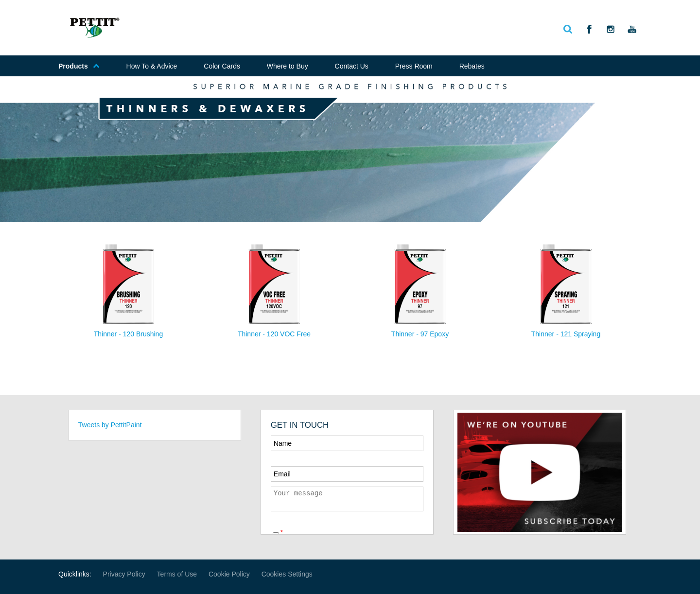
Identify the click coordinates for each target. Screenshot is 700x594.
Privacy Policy (124, 574)
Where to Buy (288, 66)
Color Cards (222, 66)
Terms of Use (177, 574)
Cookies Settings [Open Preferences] (287, 574)
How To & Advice (152, 66)
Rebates (472, 66)
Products (79, 66)
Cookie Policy (229, 574)
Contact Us (352, 66)
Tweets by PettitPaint (110, 425)
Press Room (414, 66)
